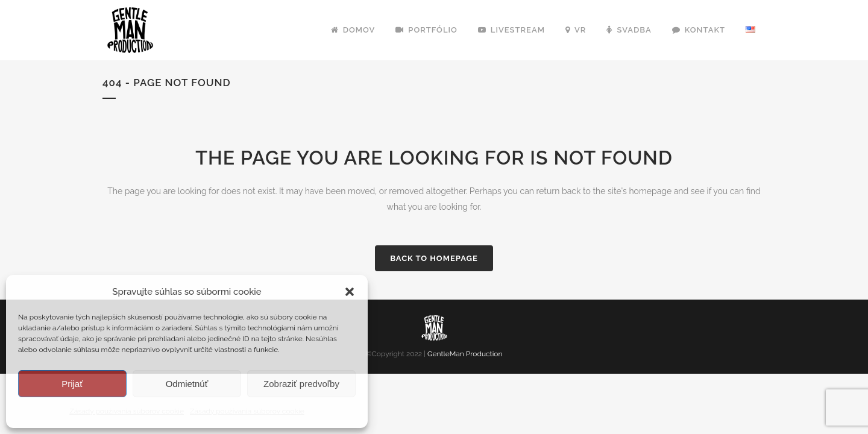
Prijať (72, 384)
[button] (350, 292)
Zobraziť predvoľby (301, 384)
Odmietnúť (187, 384)
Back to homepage (434, 258)
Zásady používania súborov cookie (127, 411)
